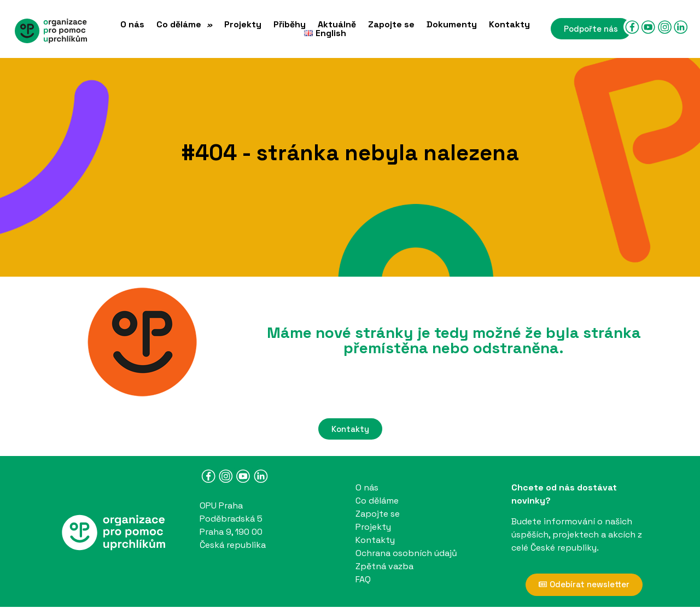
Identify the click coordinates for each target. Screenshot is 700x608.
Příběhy (290, 25)
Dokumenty (452, 25)
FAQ (363, 579)
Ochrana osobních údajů (406, 553)
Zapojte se (391, 25)
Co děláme (184, 25)
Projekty (243, 25)
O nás (132, 25)
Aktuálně (337, 25)
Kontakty (509, 25)
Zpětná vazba (384, 566)
